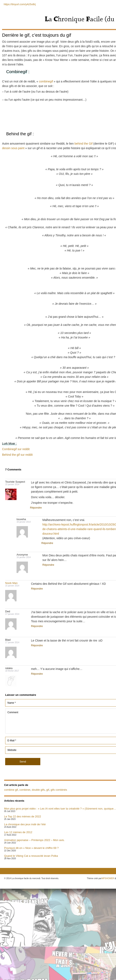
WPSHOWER (108, 878)
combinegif (46, 81)
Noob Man (11, 583)
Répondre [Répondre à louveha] (47, 543)
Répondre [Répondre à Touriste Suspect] (36, 508)
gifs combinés (59, 790)
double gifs (38, 790)
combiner (25, 790)
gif (48, 790)
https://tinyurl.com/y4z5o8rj (20, 4)
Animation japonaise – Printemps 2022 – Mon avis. (34, 840)
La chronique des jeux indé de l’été (25, 824)
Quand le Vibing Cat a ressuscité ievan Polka (31, 856)
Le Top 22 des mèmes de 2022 (23, 816)
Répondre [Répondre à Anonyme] (48, 565)
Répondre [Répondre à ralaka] (37, 674)
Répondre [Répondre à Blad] (37, 645)
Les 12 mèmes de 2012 (18, 832)
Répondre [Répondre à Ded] (37, 626)
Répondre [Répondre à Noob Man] (37, 589)
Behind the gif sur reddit (17, 455)
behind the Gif (83, 144)
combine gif (11, 790)
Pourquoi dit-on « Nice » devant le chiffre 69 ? (31, 848)
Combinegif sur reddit (16, 449)
